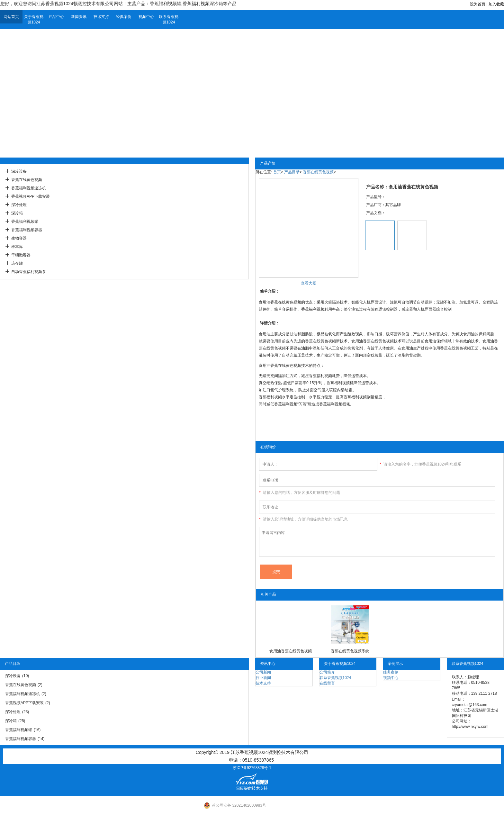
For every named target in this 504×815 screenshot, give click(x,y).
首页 (277, 172)
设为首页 (478, 4)
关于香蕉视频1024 (34, 19)
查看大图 (309, 283)
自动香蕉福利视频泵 (29, 272)
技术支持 (101, 17)
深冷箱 (17, 213)
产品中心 (56, 17)
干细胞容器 (21, 255)
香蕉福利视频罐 (25, 222)
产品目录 (292, 172)
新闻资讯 (79, 17)
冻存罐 (17, 263)
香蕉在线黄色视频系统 (350, 651)
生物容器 (19, 238)
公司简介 (327, 672)
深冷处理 (19, 205)
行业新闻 (263, 678)
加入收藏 (496, 4)
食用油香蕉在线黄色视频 (291, 651)
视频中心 (146, 17)
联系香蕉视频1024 (169, 19)
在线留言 (327, 683)
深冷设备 (19, 171)
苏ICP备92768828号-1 (252, 768)
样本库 (17, 247)
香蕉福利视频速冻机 (29, 188)
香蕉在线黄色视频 (27, 180)
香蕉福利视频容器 (27, 230)
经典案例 (124, 17)
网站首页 (11, 17)
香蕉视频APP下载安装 (31, 196)
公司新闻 (263, 672)
